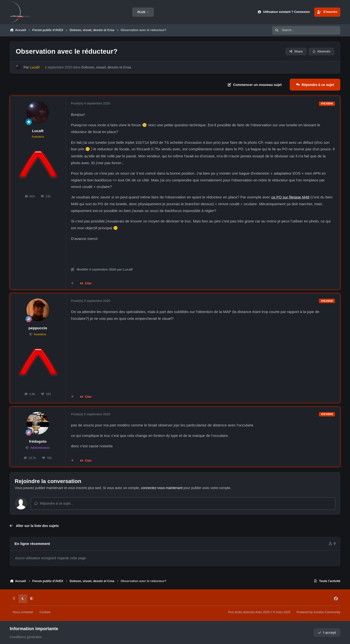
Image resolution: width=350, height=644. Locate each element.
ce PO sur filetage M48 (290, 197)
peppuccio (38, 328)
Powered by (318, 612)
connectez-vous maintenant (162, 488)
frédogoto (38, 441)
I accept (327, 633)
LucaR (38, 131)
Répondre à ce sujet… (54, 503)
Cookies (45, 612)
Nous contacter (23, 612)
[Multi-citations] (72, 284)
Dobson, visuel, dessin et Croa (106, 67)
